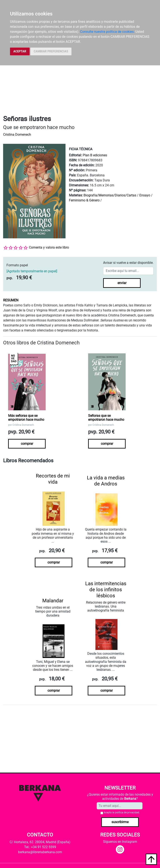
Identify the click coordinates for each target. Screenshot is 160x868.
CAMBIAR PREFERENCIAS (51, 51)
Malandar (53, 601)
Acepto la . (122, 812)
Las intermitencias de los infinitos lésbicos (106, 590)
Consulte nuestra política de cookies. (107, 32)
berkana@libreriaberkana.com (40, 852)
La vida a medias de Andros (106, 481)
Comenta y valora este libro (49, 247)
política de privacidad (127, 812)
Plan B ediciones (95, 155)
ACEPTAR (20, 51)
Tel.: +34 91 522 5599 (40, 847)
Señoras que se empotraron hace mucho (106, 418)
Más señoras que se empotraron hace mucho (26, 418)
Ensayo (145, 195)
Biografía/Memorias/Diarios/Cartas (110, 195)
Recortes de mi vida (53, 479)
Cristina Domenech (17, 135)
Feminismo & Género (84, 200)
